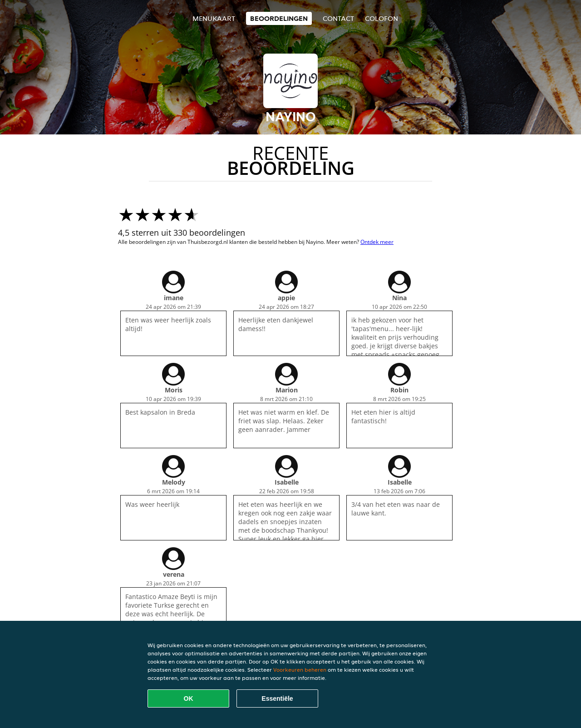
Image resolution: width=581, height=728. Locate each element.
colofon (382, 18)
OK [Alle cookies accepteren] (189, 698)
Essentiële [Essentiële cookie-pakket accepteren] (277, 698)
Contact (338, 18)
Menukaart (214, 18)
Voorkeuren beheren (300, 670)
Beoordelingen (279, 18)
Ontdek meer (377, 242)
